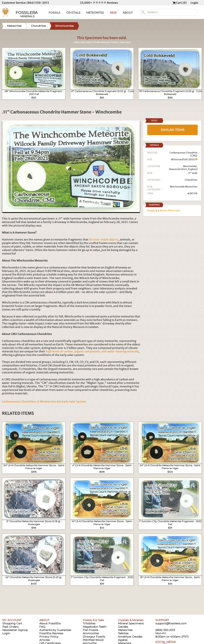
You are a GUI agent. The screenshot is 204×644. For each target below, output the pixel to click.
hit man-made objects (104, 240)
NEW (113, 13)
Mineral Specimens (131, 623)
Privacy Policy (49, 637)
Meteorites (125, 630)
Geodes (123, 627)
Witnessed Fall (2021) (184, 159)
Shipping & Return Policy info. (164, 210)
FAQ (42, 627)
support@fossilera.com (171, 623)
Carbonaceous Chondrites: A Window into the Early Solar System (44, 402)
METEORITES (95, 13)
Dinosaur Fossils (94, 637)
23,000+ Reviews (99, 3)
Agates (123, 640)
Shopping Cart (12, 623)
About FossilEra (50, 623)
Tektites (123, 633)
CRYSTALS (73, 13)
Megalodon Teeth (95, 627)
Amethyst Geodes (130, 637)
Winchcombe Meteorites (184, 187)
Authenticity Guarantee (55, 630)
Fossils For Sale (93, 620)
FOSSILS (55, 13)
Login (194, 3)
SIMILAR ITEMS (173, 130)
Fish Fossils (91, 630)
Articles (44, 640)
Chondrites (191, 180)
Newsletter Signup (15, 630)
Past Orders (10, 627)
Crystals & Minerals (131, 620)
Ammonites (91, 633)
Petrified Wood (93, 640)
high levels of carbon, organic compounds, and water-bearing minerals (92, 351)
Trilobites (89, 623)
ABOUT (128, 13)
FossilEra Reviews (51, 633)
